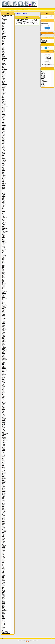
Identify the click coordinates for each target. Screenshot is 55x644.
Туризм (42, 84)
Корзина (31, 9)
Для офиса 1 (43, 77)
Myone (16, 11)
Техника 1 (43, 79)
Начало (24, 9)
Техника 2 (43, 80)
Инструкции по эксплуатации (9, 11)
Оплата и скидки (44, 41)
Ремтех (42, 78)
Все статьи (43, 72)
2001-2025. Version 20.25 (33, 641)
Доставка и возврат (44, 40)
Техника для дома (44, 81)
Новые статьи (43, 71)
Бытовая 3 (43, 76)
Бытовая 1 (43, 74)
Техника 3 (43, 80)
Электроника (43, 86)
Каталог (2, 11)
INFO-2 (42, 85)
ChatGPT (43, 73)
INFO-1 (42, 82)
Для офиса (43, 77)
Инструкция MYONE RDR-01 (21, 22)
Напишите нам (44, 42)
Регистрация (47, 30)
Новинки (27, 9)
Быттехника (43, 83)
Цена (32, 21)
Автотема (43, 84)
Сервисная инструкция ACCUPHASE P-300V (47, 65)
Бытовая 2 (43, 75)
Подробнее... (36, 22)
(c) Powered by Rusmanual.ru (23, 641)
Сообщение (48, 48)
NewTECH (43, 73)
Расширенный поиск (47, 18)
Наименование (19, 21)
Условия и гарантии (44, 41)
